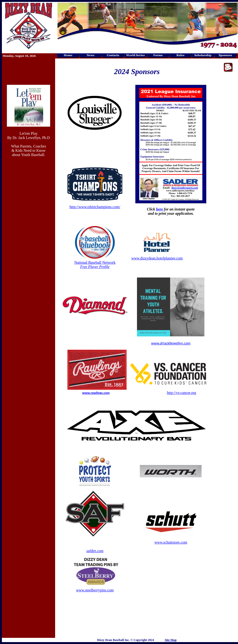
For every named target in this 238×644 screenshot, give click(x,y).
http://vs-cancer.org (181, 393)
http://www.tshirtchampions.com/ (95, 207)
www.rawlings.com (96, 393)
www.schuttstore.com (171, 542)
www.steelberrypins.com (95, 590)
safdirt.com (95, 551)
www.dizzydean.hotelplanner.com (157, 258)
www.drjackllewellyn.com (171, 343)
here (160, 209)
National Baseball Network (95, 265)
